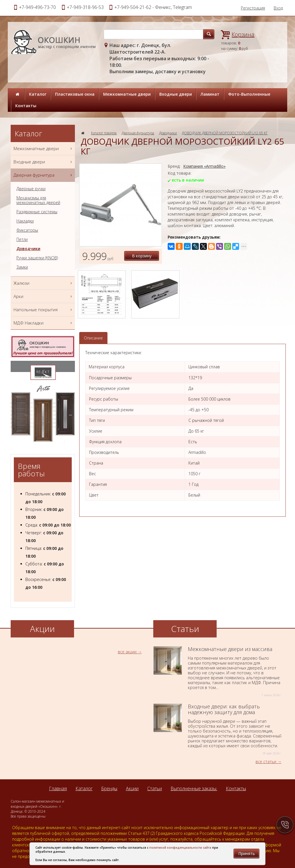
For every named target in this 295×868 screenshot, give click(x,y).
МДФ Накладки (44, 323)
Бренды (109, 788)
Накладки (25, 221)
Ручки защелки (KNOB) (37, 258)
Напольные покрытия (44, 310)
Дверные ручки (31, 189)
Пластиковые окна (75, 94)
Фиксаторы (27, 230)
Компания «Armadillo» (204, 166)
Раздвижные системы (37, 212)
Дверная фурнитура (138, 133)
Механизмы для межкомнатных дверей (38, 200)
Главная (58, 788)
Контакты (26, 106)
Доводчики (168, 133)
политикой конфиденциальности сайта (180, 848)
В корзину (142, 256)
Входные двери (176, 94)
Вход (278, 8)
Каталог (38, 94)
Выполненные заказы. (194, 788)
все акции (127, 652)
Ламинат (210, 94)
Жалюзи (44, 283)
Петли (22, 239)
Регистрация (253, 8)
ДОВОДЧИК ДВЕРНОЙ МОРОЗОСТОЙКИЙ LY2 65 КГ (225, 133)
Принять (247, 853)
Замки (22, 267)
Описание (93, 338)
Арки (44, 296)
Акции (132, 788)
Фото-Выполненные (249, 94)
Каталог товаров (104, 133)
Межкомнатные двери (127, 94)
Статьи (155, 788)
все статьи (266, 762)
